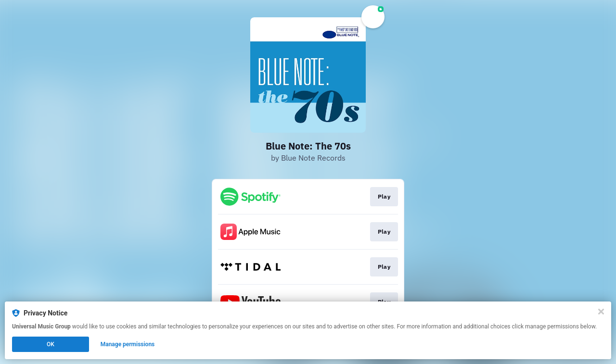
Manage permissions (128, 344)
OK (51, 344)
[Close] (601, 312)
